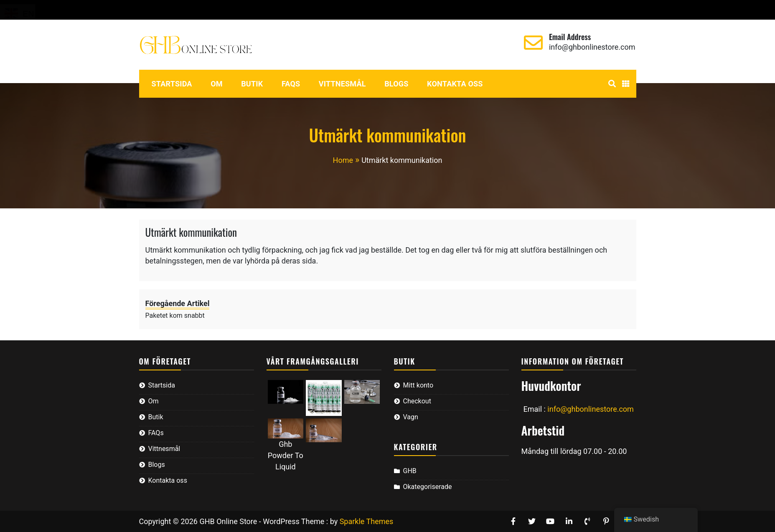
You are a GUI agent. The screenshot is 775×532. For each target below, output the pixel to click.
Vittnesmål (342, 84)
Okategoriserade (428, 487)
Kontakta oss (455, 84)
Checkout (193, 10)
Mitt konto (151, 10)
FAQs (291, 84)
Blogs (396, 84)
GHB (410, 471)
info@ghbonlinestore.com (592, 47)
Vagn (226, 10)
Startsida (172, 84)
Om (217, 84)
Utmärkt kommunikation (191, 232)
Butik (252, 84)
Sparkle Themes (367, 521)
